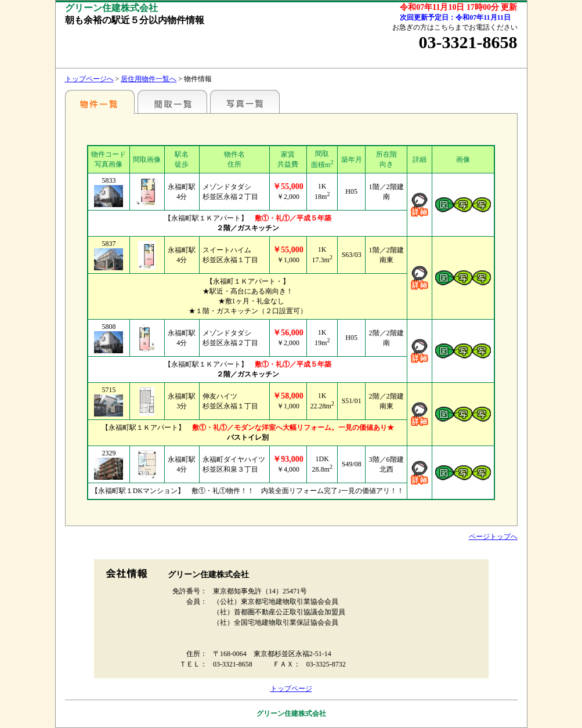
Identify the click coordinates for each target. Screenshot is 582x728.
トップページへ (89, 79)
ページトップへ (493, 537)
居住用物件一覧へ (149, 79)
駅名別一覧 (100, 102)
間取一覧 (172, 102)
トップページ (291, 689)
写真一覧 (245, 102)
